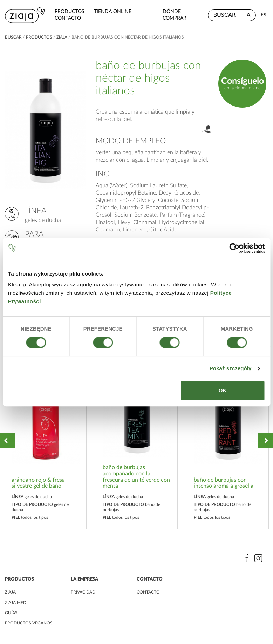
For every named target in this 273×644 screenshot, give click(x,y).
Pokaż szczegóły (231, 368)
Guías (11, 610)
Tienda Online (106, 10)
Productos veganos (29, 621)
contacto (61, 17)
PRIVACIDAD (83, 590)
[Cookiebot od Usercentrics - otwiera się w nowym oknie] (234, 248)
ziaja (62, 35)
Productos (63, 10)
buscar (13, 35)
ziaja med (16, 600)
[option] (46, 439)
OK (223, 390)
